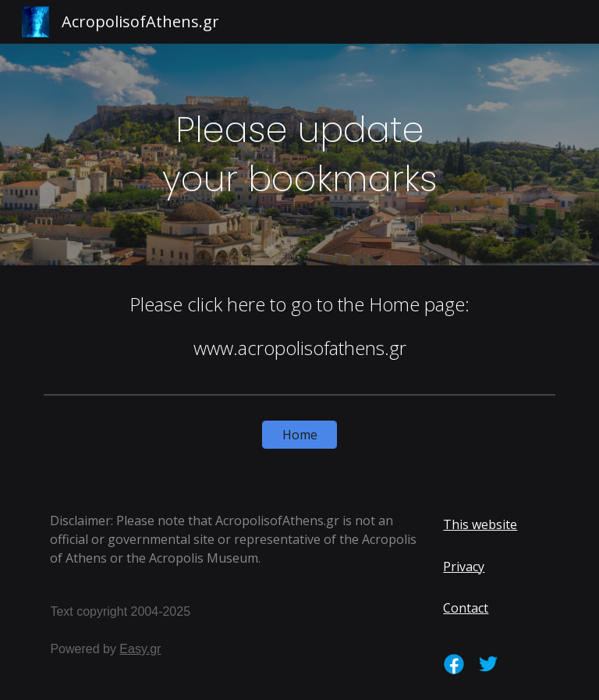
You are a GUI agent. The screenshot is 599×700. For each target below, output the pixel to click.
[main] (299, 154)
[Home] (299, 435)
